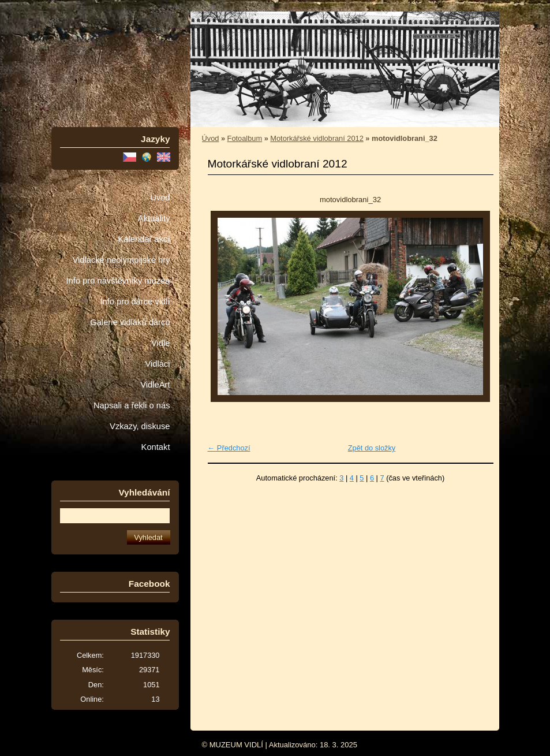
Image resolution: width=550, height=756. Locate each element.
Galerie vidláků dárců (130, 322)
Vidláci (157, 364)
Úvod (160, 198)
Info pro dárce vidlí (135, 301)
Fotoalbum (245, 138)
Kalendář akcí (144, 239)
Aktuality (154, 218)
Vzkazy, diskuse (140, 426)
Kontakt (156, 447)
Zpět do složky (372, 448)
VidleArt (155, 385)
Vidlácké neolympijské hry (121, 260)
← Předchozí (229, 448)
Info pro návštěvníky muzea (118, 281)
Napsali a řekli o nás (132, 405)
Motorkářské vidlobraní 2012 (317, 138)
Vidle (160, 343)
